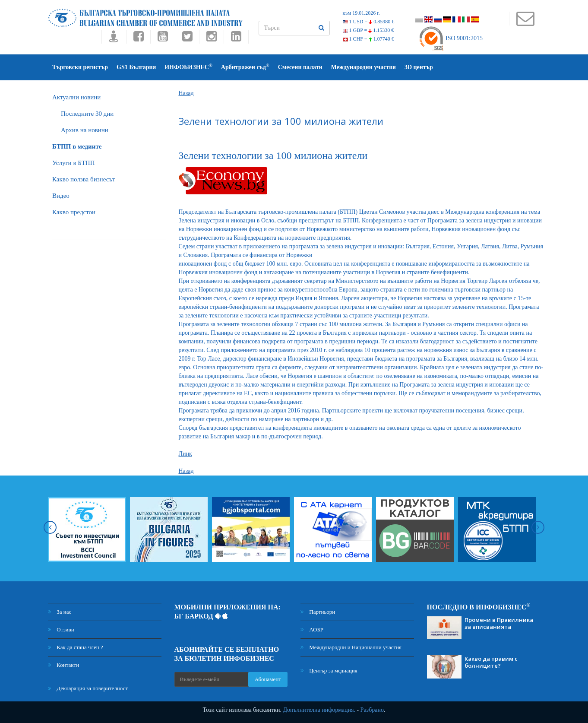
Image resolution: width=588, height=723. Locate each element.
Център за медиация (329, 671)
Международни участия (364, 67)
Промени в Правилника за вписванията (499, 623)
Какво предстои (74, 212)
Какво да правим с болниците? (491, 662)
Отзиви (61, 629)
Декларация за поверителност (88, 688)
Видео (61, 196)
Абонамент (268, 679)
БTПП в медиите (77, 146)
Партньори (318, 612)
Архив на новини (85, 130)
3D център (419, 67)
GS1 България (136, 67)
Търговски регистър (80, 67)
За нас (60, 612)
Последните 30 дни (87, 114)
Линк (185, 454)
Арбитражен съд (245, 67)
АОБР (312, 629)
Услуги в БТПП (73, 163)
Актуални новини (76, 97)
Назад (186, 93)
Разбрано (372, 710)
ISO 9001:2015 (450, 38)
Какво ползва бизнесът (84, 179)
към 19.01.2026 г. (361, 13)
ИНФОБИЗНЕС (188, 67)
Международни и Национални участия (351, 647)
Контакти (63, 665)
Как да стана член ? (76, 647)
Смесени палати (300, 67)
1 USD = (369, 22)
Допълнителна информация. (319, 710)
